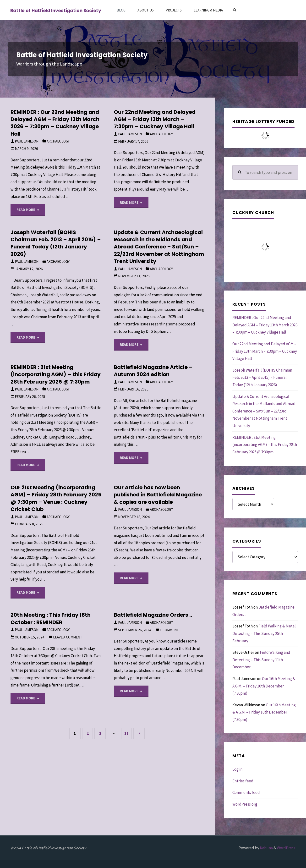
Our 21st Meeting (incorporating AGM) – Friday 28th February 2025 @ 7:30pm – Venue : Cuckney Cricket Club (56, 498)
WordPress (286, 848)
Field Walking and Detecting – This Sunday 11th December (261, 660)
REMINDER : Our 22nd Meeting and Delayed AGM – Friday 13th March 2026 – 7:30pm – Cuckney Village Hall (55, 123)
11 (126, 733)
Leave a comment (68, 637)
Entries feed (243, 781)
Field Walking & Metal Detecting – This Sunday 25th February (264, 633)
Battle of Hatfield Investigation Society (56, 10)
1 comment (169, 630)
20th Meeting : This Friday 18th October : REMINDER (51, 618)
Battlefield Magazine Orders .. (153, 615)
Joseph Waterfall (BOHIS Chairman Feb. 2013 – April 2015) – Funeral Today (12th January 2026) (56, 243)
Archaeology (58, 141)
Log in (237, 769)
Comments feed (246, 792)
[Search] (235, 10)
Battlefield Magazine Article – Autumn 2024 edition (153, 371)
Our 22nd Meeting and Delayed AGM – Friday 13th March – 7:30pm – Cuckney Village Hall (155, 119)
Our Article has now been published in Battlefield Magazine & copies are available (158, 495)
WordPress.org (245, 804)
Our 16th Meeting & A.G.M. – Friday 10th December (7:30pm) (264, 686)
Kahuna (266, 848)
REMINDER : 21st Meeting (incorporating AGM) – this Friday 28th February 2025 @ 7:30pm (56, 374)
